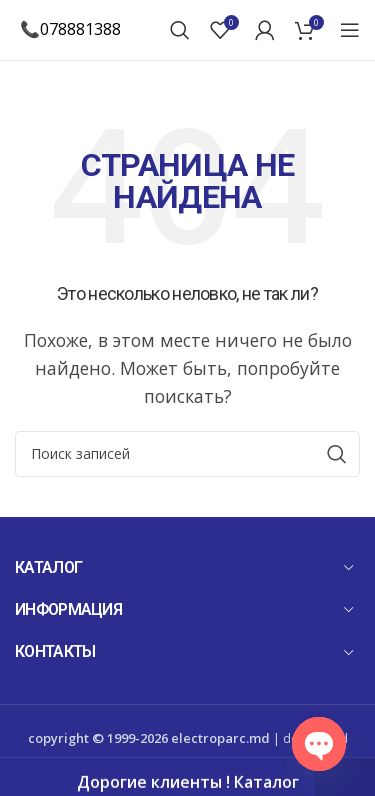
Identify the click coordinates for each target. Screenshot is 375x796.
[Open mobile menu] (350, 30)
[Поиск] (180, 30)
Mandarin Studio (194, 763)
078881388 (80, 29)
